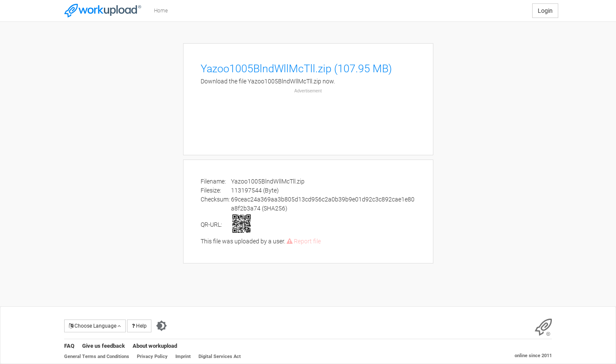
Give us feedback (104, 346)
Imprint (183, 357)
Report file (304, 241)
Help (139, 326)
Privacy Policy (152, 357)
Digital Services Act (220, 357)
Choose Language (95, 326)
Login (545, 11)
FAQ (69, 346)
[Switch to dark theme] (161, 326)
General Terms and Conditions (97, 357)
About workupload (155, 346)
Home (161, 11)
